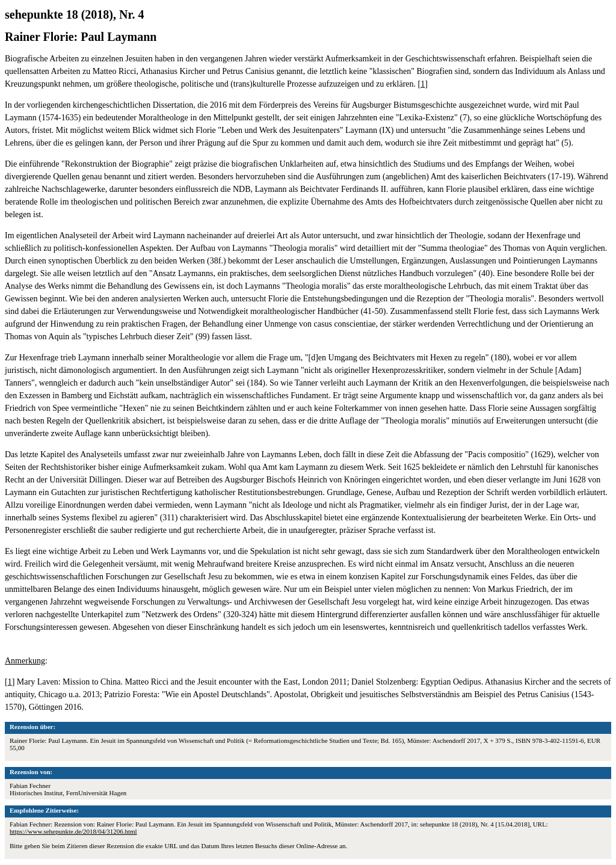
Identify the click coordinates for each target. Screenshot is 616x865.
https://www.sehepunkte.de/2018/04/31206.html (73, 831)
